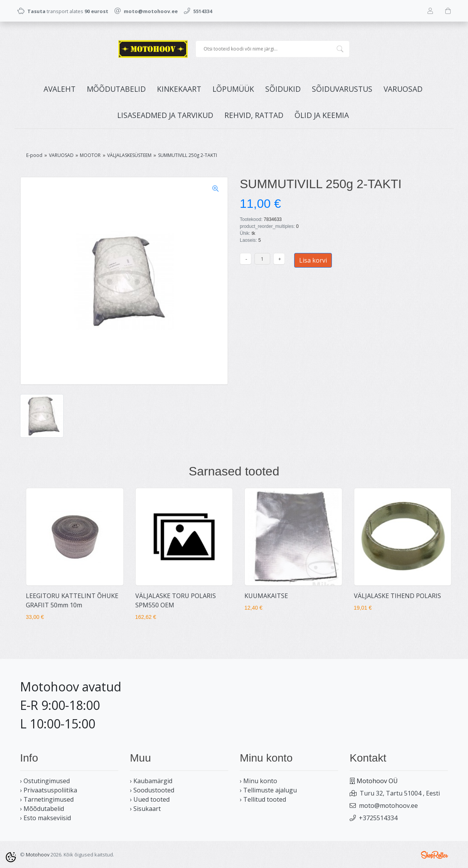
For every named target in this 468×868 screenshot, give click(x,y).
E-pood (34, 155)
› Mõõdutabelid (42, 809)
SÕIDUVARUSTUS (342, 89)
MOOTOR (90, 155)
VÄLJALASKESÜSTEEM (129, 155)
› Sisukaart (145, 809)
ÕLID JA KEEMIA (322, 115)
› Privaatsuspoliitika (49, 790)
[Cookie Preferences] (11, 857)
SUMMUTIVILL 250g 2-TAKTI (188, 155)
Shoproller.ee (434, 855)
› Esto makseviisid (45, 818)
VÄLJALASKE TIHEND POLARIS (397, 596)
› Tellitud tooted (263, 799)
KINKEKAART (179, 89)
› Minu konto (258, 781)
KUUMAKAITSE (266, 596)
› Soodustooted (152, 790)
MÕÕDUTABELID (116, 89)
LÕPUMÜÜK (233, 89)
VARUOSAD (403, 89)
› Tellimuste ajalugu (268, 790)
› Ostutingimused (45, 781)
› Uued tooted (150, 799)
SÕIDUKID (283, 89)
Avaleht (60, 89)
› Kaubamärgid (151, 781)
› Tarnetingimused (47, 799)
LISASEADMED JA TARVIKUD (165, 115)
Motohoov (38, 855)
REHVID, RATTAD (254, 115)
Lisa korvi (313, 260)
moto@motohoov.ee (388, 806)
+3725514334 (378, 818)
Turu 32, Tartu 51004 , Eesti (400, 793)
